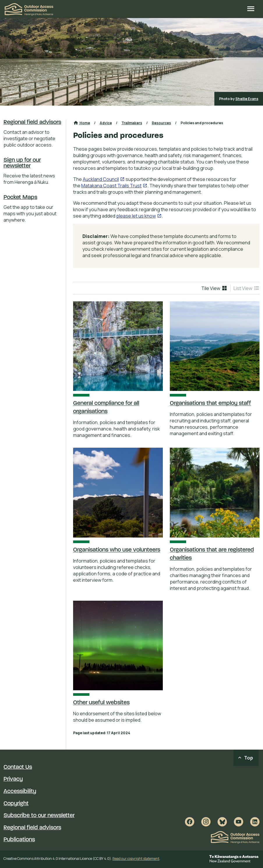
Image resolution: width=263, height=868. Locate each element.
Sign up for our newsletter (22, 163)
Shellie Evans (247, 99)
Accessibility (20, 791)
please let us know (136, 216)
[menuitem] (214, 288)
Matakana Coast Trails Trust (111, 186)
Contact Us (18, 767)
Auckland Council (101, 179)
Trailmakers (132, 123)
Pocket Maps (20, 198)
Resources (161, 123)
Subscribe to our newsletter (39, 816)
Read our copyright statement (136, 859)
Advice (106, 123)
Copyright (16, 804)
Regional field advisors (32, 122)
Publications (19, 840)
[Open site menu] (251, 9)
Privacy (13, 779)
